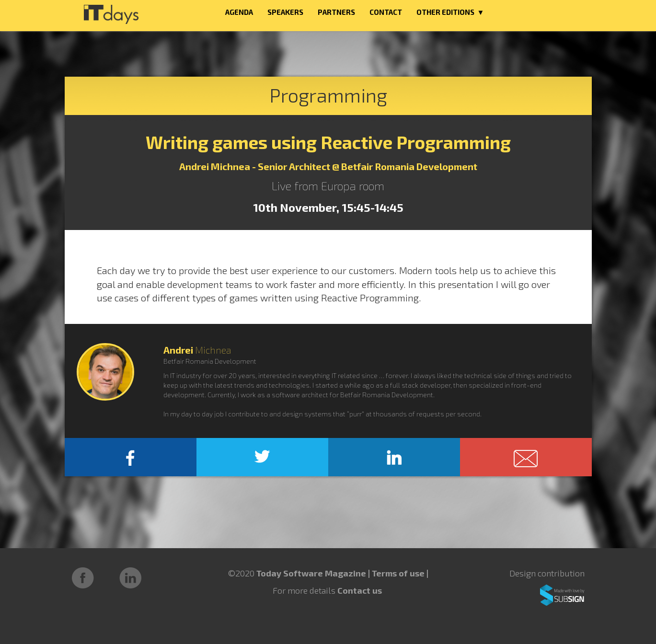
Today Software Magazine (311, 573)
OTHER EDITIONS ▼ (450, 12)
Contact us (360, 590)
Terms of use (399, 573)
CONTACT (386, 12)
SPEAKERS (285, 12)
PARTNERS (336, 12)
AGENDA (239, 12)
